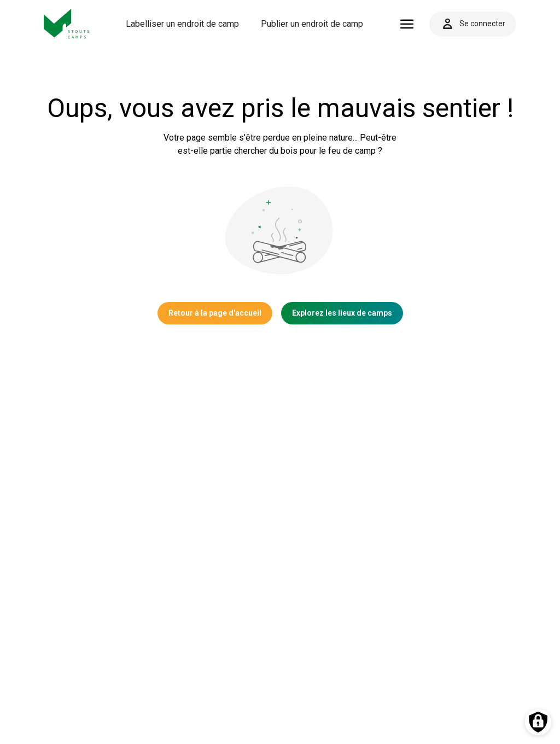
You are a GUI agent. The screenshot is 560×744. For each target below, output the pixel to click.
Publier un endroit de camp (312, 24)
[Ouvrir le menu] (407, 24)
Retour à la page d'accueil (215, 313)
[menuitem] (182, 24)
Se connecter (473, 24)
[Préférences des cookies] (538, 722)
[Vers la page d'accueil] (67, 24)
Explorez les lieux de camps (342, 313)
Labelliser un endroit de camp (182, 24)
